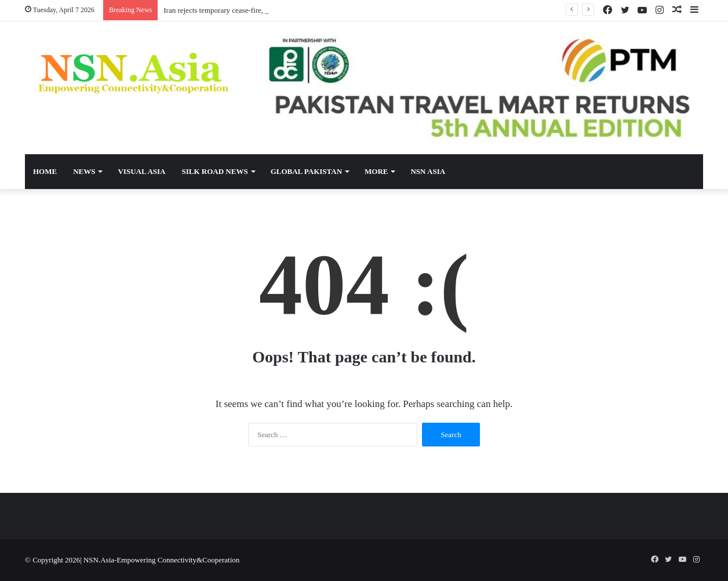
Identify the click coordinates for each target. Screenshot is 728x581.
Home (45, 171)
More (376, 171)
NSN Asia (428, 171)
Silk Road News (214, 171)
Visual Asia (141, 171)
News (84, 171)
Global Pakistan (306, 171)
